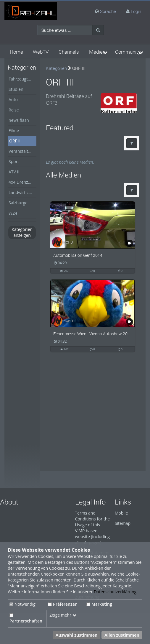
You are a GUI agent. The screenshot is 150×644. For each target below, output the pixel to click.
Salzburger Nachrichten (22, 203)
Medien (97, 52)
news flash (19, 120)
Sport (14, 161)
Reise (14, 110)
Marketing (99, 604)
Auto (13, 100)
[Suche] (98, 30)
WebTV (41, 52)
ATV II (14, 172)
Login (136, 11)
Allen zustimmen (122, 635)
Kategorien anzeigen (22, 232)
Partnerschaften (26, 618)
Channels (69, 52)
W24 (13, 213)
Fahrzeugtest (21, 79)
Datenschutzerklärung (115, 592)
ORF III (15, 141)
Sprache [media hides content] (105, 11)
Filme (14, 130)
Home (16, 52)
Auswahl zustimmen (77, 635)
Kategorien (56, 68)
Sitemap (123, 523)
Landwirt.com (22, 192)
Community (128, 52)
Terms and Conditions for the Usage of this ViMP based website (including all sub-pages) (93, 528)
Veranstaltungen (22, 151)
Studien (16, 89)
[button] (132, 143)
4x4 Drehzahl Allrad (22, 182)
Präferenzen (63, 604)
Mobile (121, 513)
